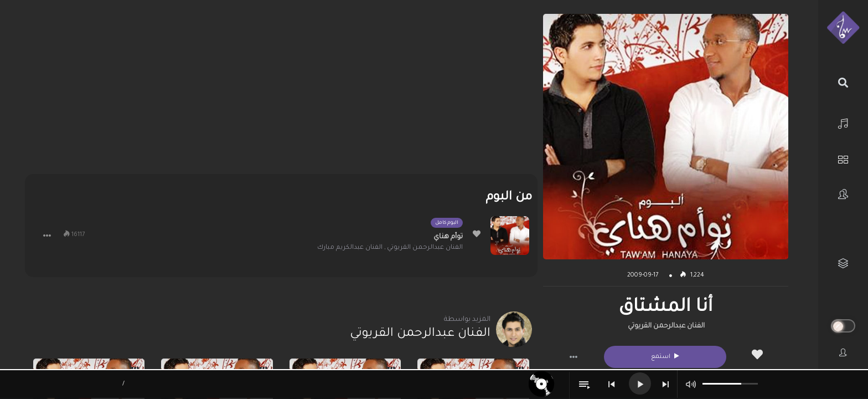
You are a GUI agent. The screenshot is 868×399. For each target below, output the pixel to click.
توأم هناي (448, 237)
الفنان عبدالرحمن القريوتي (666, 326)
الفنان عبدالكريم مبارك (350, 248)
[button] (573, 357)
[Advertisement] (281, 91)
